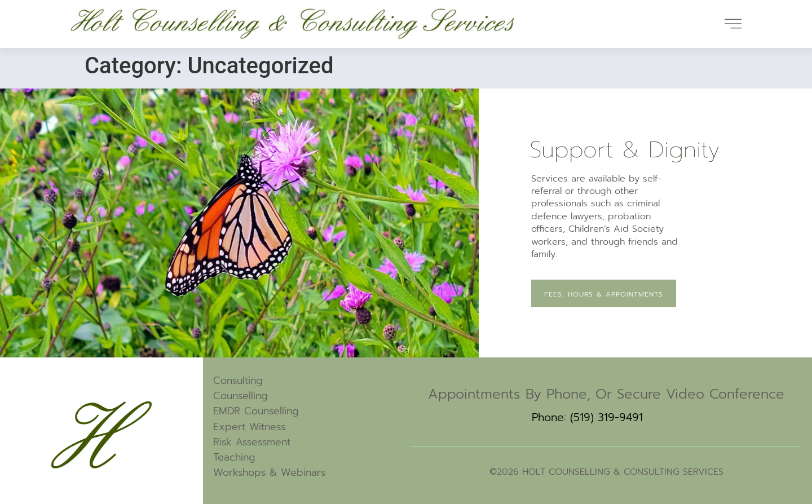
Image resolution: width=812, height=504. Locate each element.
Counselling (240, 396)
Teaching (234, 457)
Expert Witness (249, 427)
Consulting (238, 381)
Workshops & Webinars (269, 472)
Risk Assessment (252, 442)
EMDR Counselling (256, 411)
